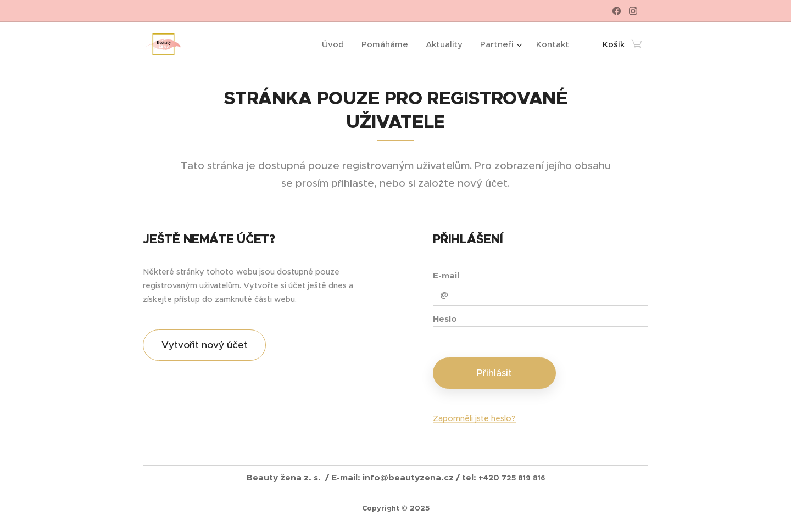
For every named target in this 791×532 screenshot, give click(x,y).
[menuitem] (336, 44)
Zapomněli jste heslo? (474, 418)
